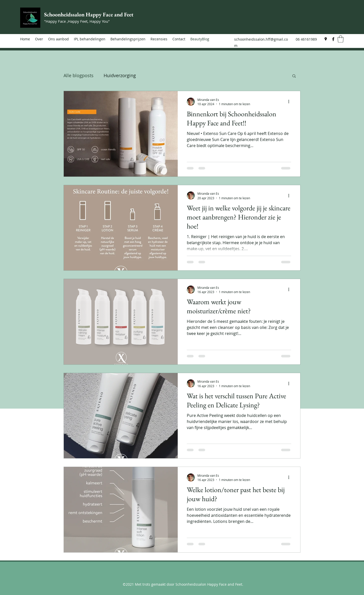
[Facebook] (333, 39)
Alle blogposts (79, 75)
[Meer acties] (290, 102)
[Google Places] (326, 39)
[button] (341, 39)
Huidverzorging (120, 75)
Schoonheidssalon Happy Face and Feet (89, 15)
